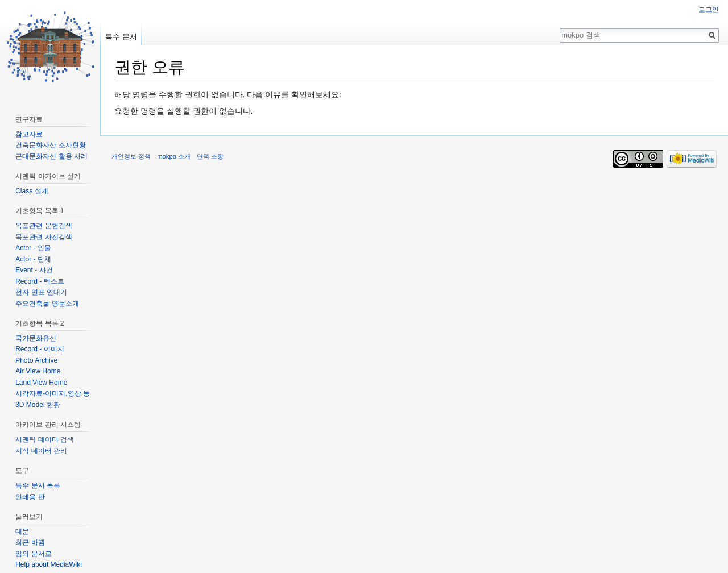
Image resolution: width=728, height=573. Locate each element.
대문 (22, 532)
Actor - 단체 (33, 259)
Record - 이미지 (40, 349)
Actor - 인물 (33, 248)
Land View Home (41, 383)
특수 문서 (121, 37)
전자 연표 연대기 (41, 292)
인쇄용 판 (30, 497)
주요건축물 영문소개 (47, 304)
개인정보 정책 (131, 156)
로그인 (709, 10)
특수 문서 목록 (38, 485)
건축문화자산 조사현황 (50, 145)
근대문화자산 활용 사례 (51, 156)
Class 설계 (32, 191)
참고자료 (29, 134)
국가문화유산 (36, 338)
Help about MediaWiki (49, 564)
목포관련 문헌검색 (44, 226)
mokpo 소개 (174, 156)
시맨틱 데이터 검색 (45, 439)
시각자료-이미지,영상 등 (53, 393)
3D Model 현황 (38, 405)
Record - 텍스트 (40, 281)
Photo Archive (36, 360)
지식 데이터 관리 (41, 451)
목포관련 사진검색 (44, 237)
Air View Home (38, 371)
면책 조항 (210, 156)
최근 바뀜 (30, 542)
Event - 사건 (34, 270)
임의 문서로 (33, 554)
